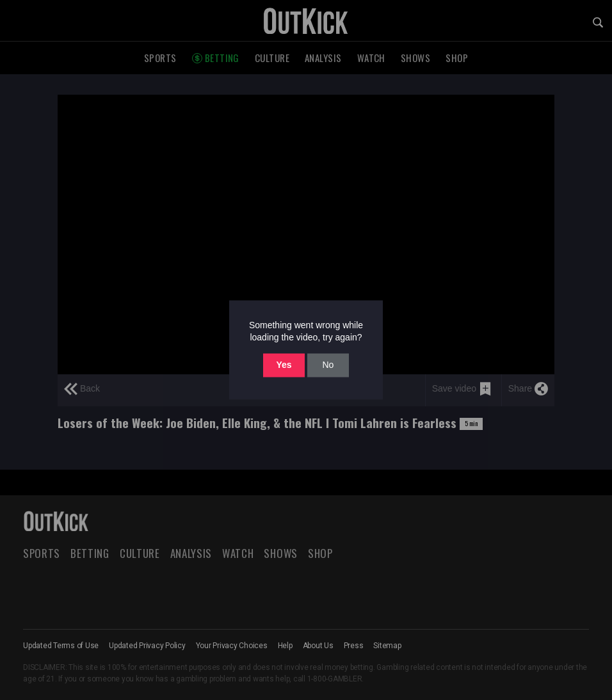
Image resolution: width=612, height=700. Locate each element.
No (328, 365)
